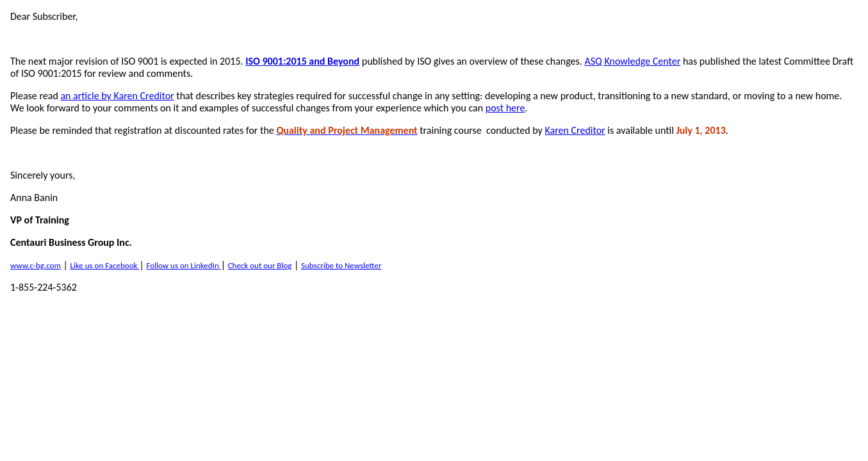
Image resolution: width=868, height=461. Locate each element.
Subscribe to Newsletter (341, 265)
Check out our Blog (260, 265)
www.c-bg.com (36, 265)
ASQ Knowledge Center (633, 61)
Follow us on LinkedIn (183, 265)
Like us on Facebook (104, 265)
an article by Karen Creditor (117, 96)
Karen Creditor (575, 130)
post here (505, 108)
